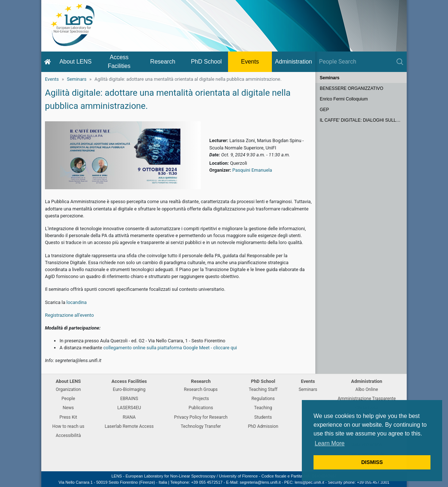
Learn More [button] (330, 443)
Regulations (263, 399)
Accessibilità (68, 435)
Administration (294, 62)
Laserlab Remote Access (129, 426)
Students (263, 417)
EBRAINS (129, 399)
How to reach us (68, 426)
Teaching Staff (263, 389)
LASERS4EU (129, 408)
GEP (324, 110)
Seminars (77, 79)
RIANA (129, 417)
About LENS (76, 62)
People (68, 399)
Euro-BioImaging (129, 389)
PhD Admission (263, 426)
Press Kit (68, 417)
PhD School (206, 62)
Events (250, 62)
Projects (201, 399)
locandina (77, 302)
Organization (68, 389)
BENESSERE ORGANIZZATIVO (352, 88)
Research (163, 62)
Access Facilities (119, 62)
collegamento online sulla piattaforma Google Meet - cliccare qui (170, 348)
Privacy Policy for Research (201, 417)
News (69, 408)
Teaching (263, 408)
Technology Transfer (201, 426)
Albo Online (367, 389)
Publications (201, 408)
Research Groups (201, 389)
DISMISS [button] (372, 462)
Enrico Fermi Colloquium (344, 99)
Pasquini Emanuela (252, 170)
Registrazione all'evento (69, 315)
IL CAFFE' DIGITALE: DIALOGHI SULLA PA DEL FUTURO (363, 120)
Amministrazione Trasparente (367, 399)
